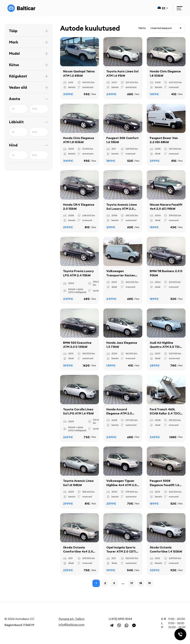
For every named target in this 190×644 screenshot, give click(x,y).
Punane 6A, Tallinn (72, 619)
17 (132, 583)
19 (150, 583)
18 (141, 583)
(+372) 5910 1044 (120, 619)
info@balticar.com (72, 625)
